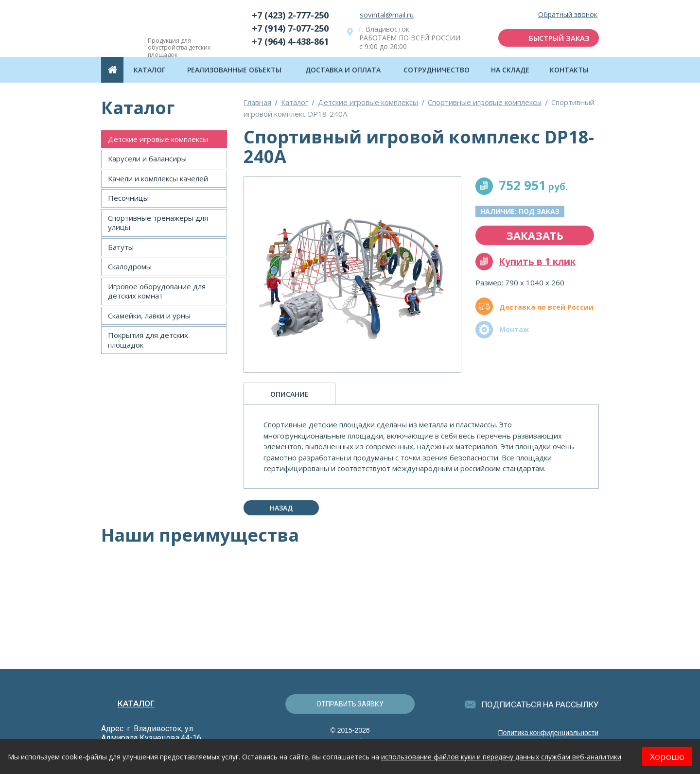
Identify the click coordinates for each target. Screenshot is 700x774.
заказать (535, 235)
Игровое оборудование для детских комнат (157, 291)
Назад (281, 508)
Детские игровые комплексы (158, 139)
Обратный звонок (568, 15)
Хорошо (667, 756)
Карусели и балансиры (147, 158)
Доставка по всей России (546, 307)
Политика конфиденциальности (548, 733)
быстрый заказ (559, 38)
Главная (257, 102)
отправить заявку (350, 704)
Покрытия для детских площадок (148, 340)
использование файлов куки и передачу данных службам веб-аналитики (501, 757)
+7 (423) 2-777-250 (290, 15)
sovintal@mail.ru (387, 15)
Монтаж (514, 329)
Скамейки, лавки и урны (149, 316)
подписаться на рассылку (540, 704)
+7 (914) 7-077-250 (290, 28)
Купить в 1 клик (537, 262)
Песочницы (128, 198)
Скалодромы (130, 266)
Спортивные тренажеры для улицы (158, 223)
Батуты (121, 247)
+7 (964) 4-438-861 (290, 41)
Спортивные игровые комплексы (485, 102)
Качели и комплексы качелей (158, 178)
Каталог (295, 102)
